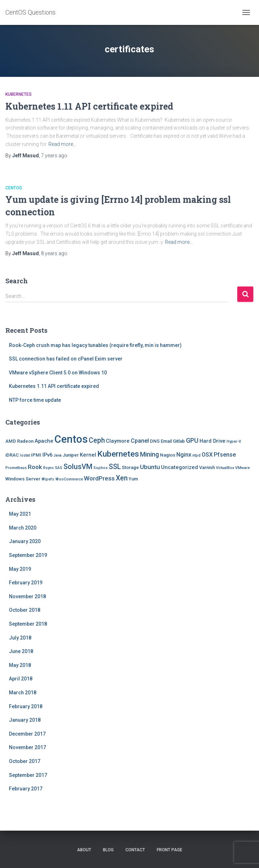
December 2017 (27, 734)
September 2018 (28, 624)
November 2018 (27, 596)
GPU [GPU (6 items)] (192, 440)
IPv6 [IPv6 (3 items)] (47, 455)
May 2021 (20, 514)
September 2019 (28, 555)
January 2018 (25, 720)
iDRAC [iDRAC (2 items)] (12, 455)
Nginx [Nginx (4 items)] (184, 455)
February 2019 (26, 583)
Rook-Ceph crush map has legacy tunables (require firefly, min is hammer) (95, 345)
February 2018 (26, 706)
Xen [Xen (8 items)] (122, 478)
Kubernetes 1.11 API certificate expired (89, 106)
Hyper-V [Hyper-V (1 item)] (234, 441)
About (84, 850)
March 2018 (23, 693)
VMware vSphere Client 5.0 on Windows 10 (58, 373)
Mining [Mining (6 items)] (149, 454)
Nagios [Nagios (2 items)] (168, 455)
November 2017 (27, 747)
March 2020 (23, 528)
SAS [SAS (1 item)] (59, 468)
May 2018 (20, 665)
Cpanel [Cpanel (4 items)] (140, 441)
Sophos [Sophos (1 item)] (100, 468)
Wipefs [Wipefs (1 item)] (48, 479)
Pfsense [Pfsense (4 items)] (225, 455)
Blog (108, 850)
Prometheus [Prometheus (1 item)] (16, 468)
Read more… (62, 144)
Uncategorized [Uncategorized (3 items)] (180, 467)
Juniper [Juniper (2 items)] (71, 455)
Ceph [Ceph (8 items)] (97, 440)
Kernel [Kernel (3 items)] (88, 455)
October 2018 (25, 610)
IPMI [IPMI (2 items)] (36, 455)
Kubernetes (19, 94)
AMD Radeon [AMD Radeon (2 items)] (19, 441)
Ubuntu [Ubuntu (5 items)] (150, 467)
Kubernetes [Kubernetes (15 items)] (118, 454)
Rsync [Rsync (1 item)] (48, 468)
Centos (14, 188)
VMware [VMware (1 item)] (242, 468)
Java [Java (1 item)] (58, 455)
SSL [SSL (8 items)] (115, 467)
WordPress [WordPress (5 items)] (99, 478)
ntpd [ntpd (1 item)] (196, 455)
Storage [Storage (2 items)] (130, 467)
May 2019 (20, 569)
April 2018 (21, 679)
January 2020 (25, 541)
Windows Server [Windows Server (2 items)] (23, 479)
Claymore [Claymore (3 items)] (118, 441)
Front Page (170, 850)
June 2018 (21, 651)
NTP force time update (35, 400)
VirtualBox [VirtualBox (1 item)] (225, 468)
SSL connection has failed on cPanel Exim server (66, 359)
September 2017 (28, 775)
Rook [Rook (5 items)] (35, 467)
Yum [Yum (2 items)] (133, 479)
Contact (135, 850)
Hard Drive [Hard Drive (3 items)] (213, 441)
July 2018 (20, 638)
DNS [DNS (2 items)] (155, 441)
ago (54, 156)
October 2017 (25, 761)
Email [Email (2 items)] (166, 441)
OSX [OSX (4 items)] (207, 455)
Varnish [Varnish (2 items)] (207, 467)
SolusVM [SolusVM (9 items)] (78, 467)
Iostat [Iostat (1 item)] (25, 455)
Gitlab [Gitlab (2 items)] (179, 441)
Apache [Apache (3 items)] (44, 441)
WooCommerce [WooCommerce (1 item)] (69, 479)
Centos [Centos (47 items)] (71, 439)
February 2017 (26, 789)
